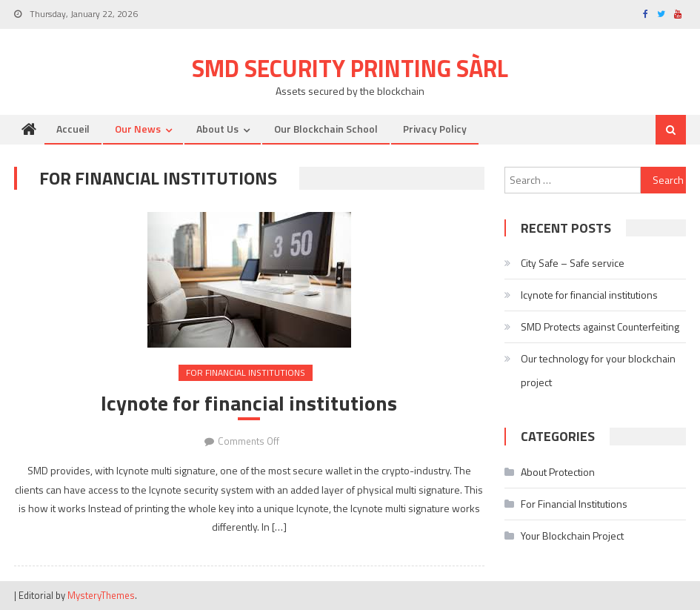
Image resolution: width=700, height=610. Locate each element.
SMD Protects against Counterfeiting (600, 326)
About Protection (558, 472)
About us (217, 129)
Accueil (73, 129)
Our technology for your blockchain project (598, 370)
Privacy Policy (435, 129)
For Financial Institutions (246, 372)
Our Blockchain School (326, 129)
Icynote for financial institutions (249, 403)
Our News (138, 129)
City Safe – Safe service (573, 263)
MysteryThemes (101, 595)
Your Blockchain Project (572, 536)
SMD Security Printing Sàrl (350, 68)
